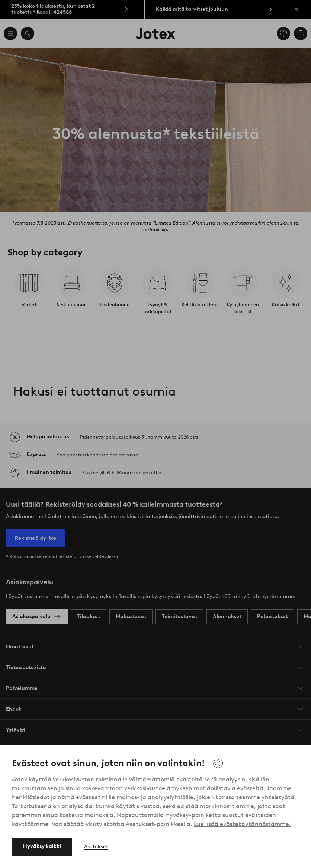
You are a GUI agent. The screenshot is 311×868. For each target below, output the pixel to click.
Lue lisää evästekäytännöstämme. (242, 824)
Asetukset (96, 847)
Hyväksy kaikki (42, 846)
